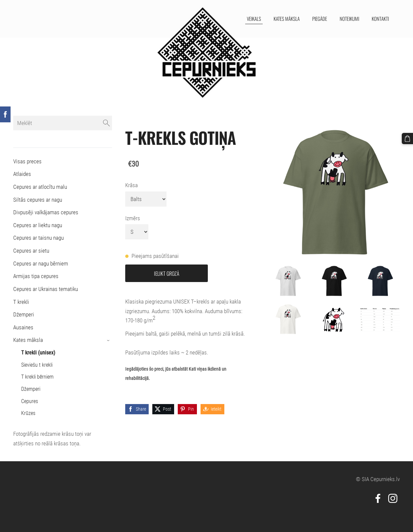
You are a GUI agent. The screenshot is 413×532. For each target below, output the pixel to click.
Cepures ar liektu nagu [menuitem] (38, 225)
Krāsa (131, 185)
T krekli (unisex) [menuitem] (38, 353)
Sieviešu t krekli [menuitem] (37, 365)
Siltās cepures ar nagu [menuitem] (38, 200)
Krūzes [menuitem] (28, 413)
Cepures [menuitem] (30, 401)
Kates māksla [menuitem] (286, 19)
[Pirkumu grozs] (407, 139)
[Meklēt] (63, 123)
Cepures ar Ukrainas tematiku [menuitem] (46, 289)
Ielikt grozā (167, 273)
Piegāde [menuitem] (319, 19)
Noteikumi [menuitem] (349, 19)
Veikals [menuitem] (254, 19)
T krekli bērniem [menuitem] (37, 377)
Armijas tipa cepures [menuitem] (36, 276)
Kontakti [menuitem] (380, 19)
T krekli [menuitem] (21, 302)
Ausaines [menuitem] (23, 327)
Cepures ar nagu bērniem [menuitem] (41, 264)
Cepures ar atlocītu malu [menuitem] (40, 187)
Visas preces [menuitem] (27, 161)
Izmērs (133, 218)
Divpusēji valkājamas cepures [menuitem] (46, 212)
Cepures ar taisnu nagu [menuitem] (38, 238)
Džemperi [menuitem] (24, 314)
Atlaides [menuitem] (22, 174)
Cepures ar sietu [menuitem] (31, 251)
